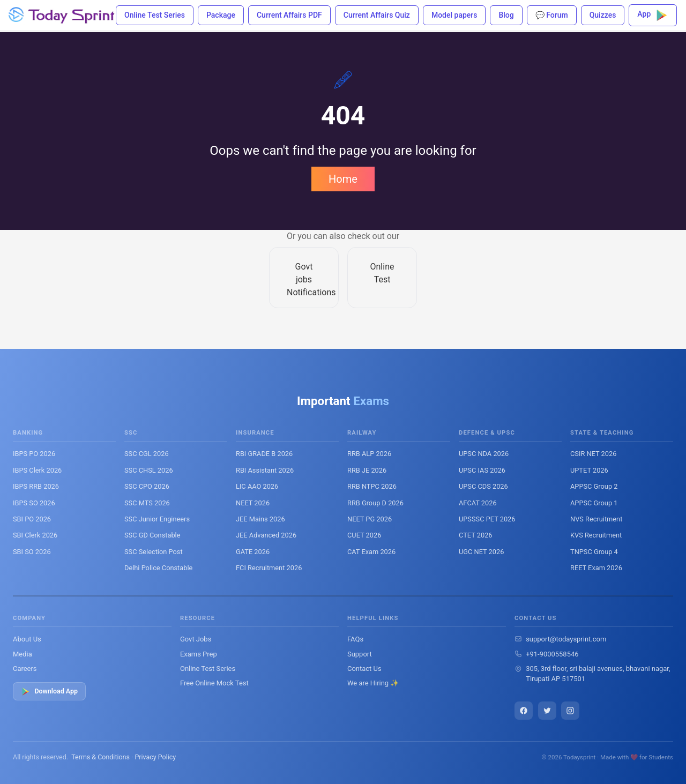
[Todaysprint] (62, 15)
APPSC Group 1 (594, 503)
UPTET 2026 (589, 470)
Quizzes (603, 15)
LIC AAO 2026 (257, 486)
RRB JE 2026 (367, 470)
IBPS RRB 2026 (36, 486)
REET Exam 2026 (596, 568)
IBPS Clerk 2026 (37, 470)
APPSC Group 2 (594, 486)
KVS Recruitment (596, 535)
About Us (27, 639)
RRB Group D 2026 (375, 503)
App (653, 15)
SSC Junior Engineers (157, 519)
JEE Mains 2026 (260, 519)
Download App (49, 692)
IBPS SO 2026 (34, 503)
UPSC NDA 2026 (484, 454)
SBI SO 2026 (32, 552)
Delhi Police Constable (158, 568)
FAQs (355, 639)
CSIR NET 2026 (593, 454)
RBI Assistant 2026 (265, 470)
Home (343, 179)
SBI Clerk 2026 (35, 535)
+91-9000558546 (552, 654)
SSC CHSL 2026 (149, 470)
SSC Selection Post (154, 552)
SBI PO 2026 (32, 519)
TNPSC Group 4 (594, 552)
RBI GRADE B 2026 (264, 454)
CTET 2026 (476, 535)
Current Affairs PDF (289, 15)
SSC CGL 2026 (147, 454)
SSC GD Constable (152, 535)
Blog (506, 15)
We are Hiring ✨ (373, 683)
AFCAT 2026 (478, 503)
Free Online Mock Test (214, 683)
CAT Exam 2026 (371, 552)
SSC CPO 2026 (147, 486)
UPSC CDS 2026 (483, 486)
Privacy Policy (155, 757)
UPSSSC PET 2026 (487, 519)
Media (23, 654)
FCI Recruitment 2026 (269, 568)
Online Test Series (155, 15)
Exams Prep (199, 654)
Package (221, 15)
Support (360, 654)
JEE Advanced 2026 (266, 535)
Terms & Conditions (100, 757)
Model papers (454, 15)
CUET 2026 (364, 535)
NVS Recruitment (596, 519)
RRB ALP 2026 (369, 454)
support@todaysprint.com (566, 639)
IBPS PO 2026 (34, 454)
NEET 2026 (253, 503)
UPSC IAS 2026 (482, 470)
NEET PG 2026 (370, 519)
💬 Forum (552, 15)
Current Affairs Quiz (377, 15)
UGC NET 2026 (481, 552)
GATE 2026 (253, 552)
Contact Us (364, 669)
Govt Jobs (196, 639)
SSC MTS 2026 (147, 503)
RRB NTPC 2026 (372, 486)
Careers (25, 669)
